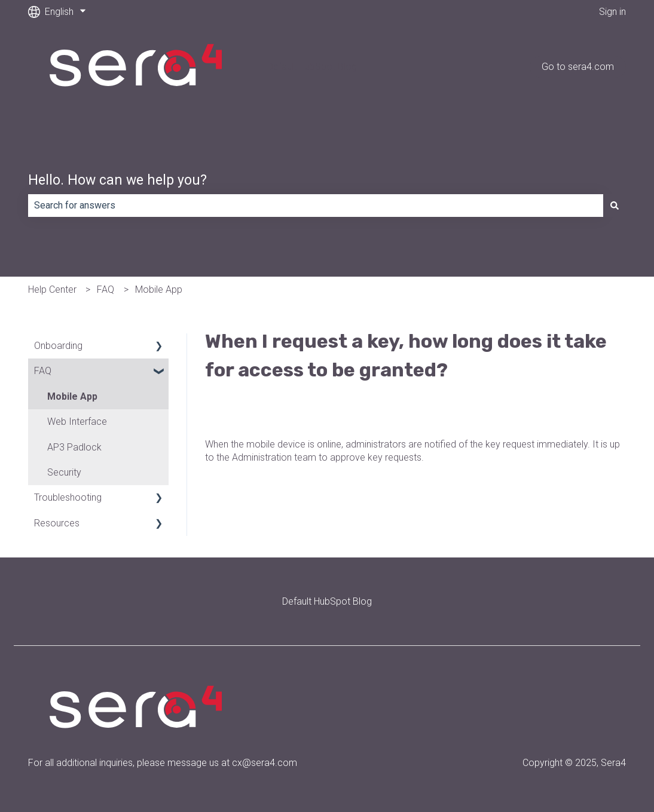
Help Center (52, 289)
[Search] (615, 206)
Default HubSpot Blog (312, 67)
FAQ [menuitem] (43, 371)
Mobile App (159, 289)
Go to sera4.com (578, 67)
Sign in (612, 12)
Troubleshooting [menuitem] (68, 497)
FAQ (106, 289)
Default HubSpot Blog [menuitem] (327, 601)
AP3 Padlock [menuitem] (74, 447)
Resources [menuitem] (57, 523)
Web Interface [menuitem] (77, 422)
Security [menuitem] (64, 472)
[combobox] (316, 206)
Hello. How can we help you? (117, 180)
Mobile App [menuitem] (72, 396)
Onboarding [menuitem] (58, 346)
